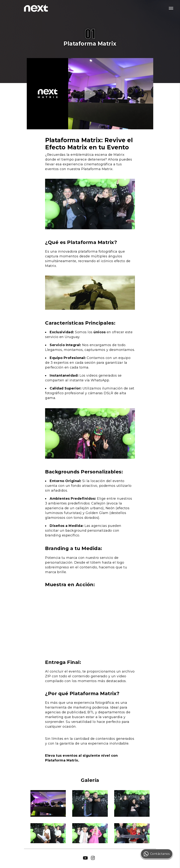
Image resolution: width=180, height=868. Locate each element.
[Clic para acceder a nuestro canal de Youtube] (85, 858)
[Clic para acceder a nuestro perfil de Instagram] (93, 858)
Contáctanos (157, 854)
